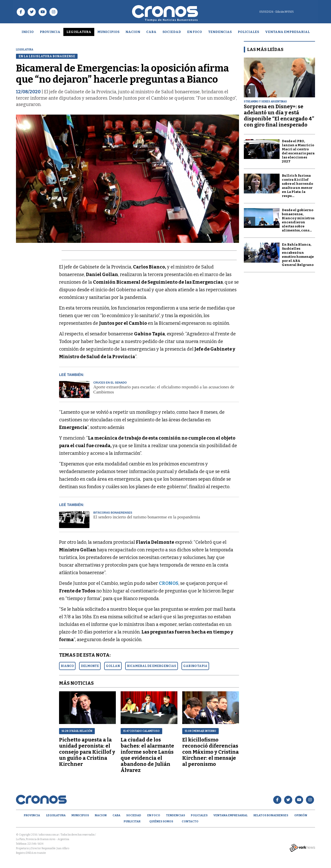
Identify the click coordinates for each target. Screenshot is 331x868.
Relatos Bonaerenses (271, 815)
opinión (301, 815)
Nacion (133, 32)
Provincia (50, 32)
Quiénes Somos (161, 821)
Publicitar (132, 821)
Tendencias (220, 32)
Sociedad (172, 32)
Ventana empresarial (287, 32)
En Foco (195, 32)
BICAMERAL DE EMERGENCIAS (152, 666)
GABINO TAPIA (195, 666)
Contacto (190, 821)
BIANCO (67, 666)
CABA (151, 32)
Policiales (248, 32)
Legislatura (79, 32)
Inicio (28, 32)
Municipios (108, 32)
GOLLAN (113, 666)
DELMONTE (90, 666)
